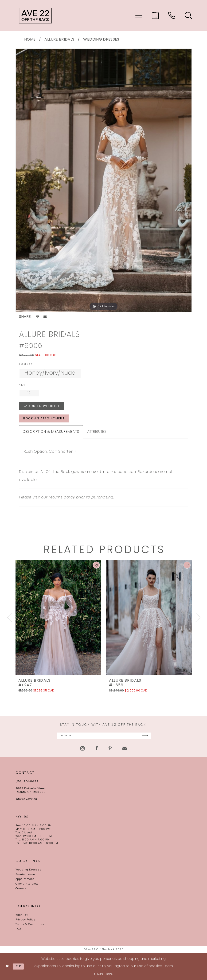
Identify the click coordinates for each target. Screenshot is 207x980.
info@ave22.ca (26, 799)
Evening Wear (25, 875)
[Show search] (188, 15)
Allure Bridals (59, 40)
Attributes (97, 432)
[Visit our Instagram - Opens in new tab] (82, 748)
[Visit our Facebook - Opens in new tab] (97, 748)
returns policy (62, 498)
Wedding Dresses (101, 40)
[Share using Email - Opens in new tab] (45, 317)
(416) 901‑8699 (27, 782)
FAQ (18, 929)
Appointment (25, 879)
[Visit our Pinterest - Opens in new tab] (110, 748)
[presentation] (58, 618)
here (109, 974)
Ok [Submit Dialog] (19, 966)
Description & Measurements (51, 432)
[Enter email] (104, 736)
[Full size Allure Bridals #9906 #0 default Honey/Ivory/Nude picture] (104, 180)
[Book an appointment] (155, 15)
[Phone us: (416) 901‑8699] (172, 15)
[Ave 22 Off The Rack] (35, 15)
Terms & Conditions (30, 925)
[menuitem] (139, 15)
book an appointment (44, 419)
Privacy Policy (25, 920)
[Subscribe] (145, 736)
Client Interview (27, 884)
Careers (21, 889)
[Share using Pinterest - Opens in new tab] (37, 317)
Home (30, 40)
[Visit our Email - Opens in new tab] (125, 748)
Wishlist (22, 915)
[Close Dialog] (7, 967)
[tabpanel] (104, 180)
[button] (139, 15)
